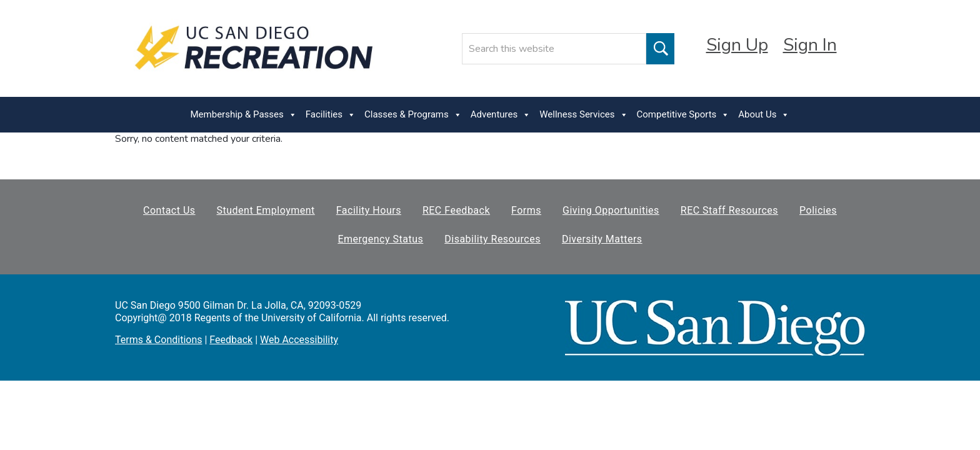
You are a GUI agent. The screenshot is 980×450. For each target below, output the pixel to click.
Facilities (331, 115)
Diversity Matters (602, 239)
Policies (818, 210)
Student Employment (266, 210)
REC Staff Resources (729, 210)
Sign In (810, 45)
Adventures (501, 115)
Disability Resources (492, 239)
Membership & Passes (244, 115)
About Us (764, 115)
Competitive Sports (683, 115)
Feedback (231, 340)
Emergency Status (380, 239)
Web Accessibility (299, 340)
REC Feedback (456, 210)
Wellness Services (583, 115)
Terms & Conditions (159, 340)
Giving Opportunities (611, 210)
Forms (526, 210)
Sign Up (737, 45)
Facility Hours (369, 210)
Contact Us (169, 210)
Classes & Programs (413, 115)
